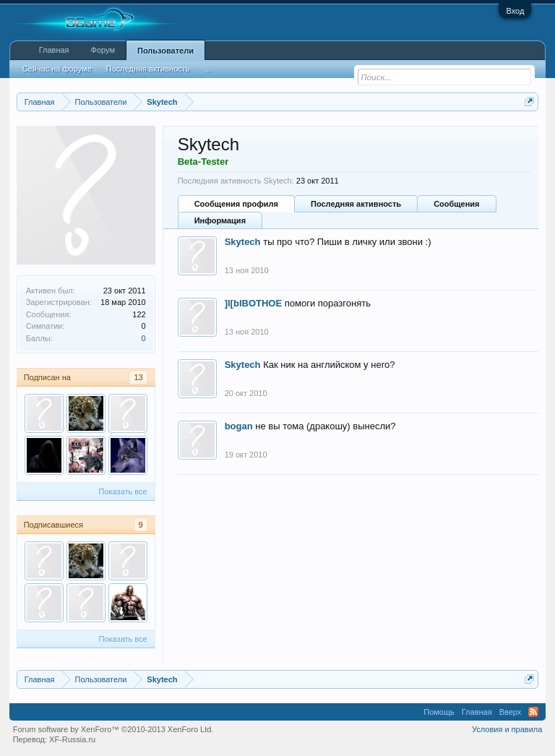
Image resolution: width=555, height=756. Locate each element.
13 (138, 377)
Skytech (243, 242)
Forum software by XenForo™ (113, 729)
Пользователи (165, 51)
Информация (220, 220)
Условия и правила (507, 729)
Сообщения (456, 204)
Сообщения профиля (236, 204)
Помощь (439, 712)
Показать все (123, 491)
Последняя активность (356, 204)
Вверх (511, 712)
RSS (533, 712)
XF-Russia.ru (72, 739)
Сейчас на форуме (57, 69)
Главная (54, 50)
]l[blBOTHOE (253, 303)
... (208, 69)
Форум (103, 50)
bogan (239, 426)
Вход (515, 11)
